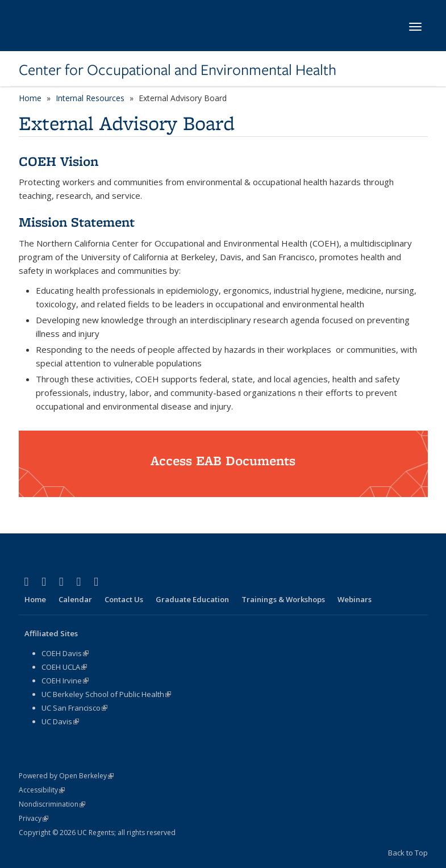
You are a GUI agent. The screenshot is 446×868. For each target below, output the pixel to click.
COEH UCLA (64, 667)
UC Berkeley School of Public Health (106, 694)
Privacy (34, 818)
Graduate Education (192, 599)
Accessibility (42, 790)
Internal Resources (90, 98)
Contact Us (124, 599)
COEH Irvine (65, 681)
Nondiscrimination (52, 804)
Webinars (355, 599)
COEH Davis (65, 653)
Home (30, 98)
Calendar (75, 599)
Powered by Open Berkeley (66, 776)
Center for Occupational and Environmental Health (178, 70)
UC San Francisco (74, 708)
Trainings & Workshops (283, 599)
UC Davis (60, 721)
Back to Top (408, 853)
